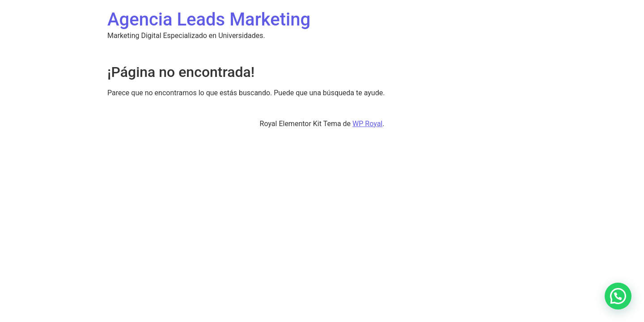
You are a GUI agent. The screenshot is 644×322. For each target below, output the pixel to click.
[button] (618, 296)
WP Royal (367, 124)
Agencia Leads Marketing (209, 19)
